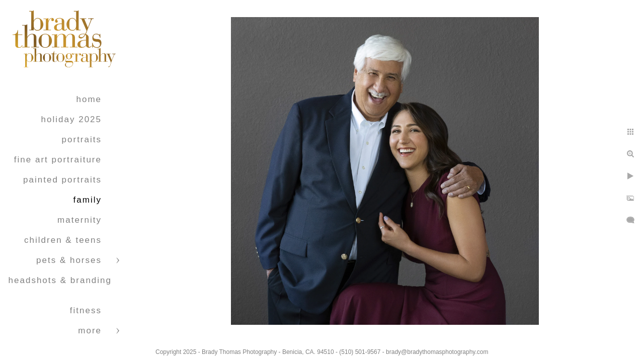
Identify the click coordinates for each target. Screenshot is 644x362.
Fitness (86, 310)
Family (88, 200)
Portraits (82, 140)
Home (89, 99)
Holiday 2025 (71, 119)
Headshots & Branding (60, 280)
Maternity (79, 220)
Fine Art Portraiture (58, 160)
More (90, 331)
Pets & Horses (69, 260)
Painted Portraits (62, 180)
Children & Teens (63, 240)
